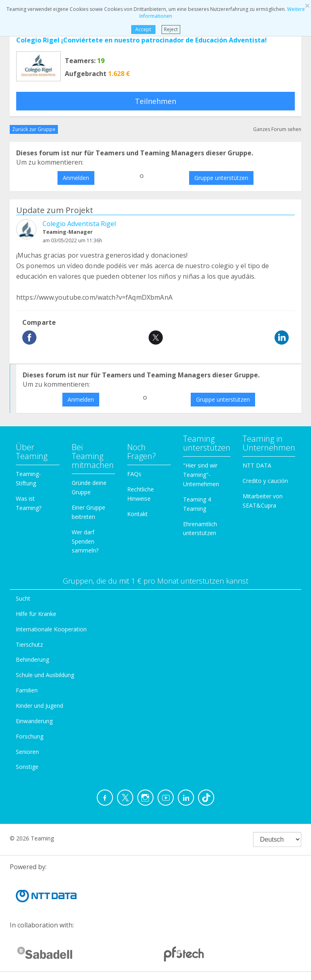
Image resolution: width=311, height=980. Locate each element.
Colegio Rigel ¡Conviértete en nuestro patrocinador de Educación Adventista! (142, 40)
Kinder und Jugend (39, 706)
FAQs (134, 474)
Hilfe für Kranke (36, 614)
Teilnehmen (155, 101)
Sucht (23, 598)
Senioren (27, 752)
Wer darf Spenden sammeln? (85, 541)
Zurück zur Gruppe (34, 129)
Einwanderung (34, 721)
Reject (171, 29)
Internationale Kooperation (51, 629)
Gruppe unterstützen (221, 178)
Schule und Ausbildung (45, 675)
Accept (143, 29)
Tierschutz (29, 645)
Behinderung (32, 659)
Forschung (30, 736)
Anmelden (76, 178)
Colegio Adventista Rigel (79, 224)
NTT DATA (257, 465)
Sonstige (27, 767)
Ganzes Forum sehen (277, 129)
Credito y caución (265, 481)
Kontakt (137, 514)
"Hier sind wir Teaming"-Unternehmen (201, 475)
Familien (27, 690)
